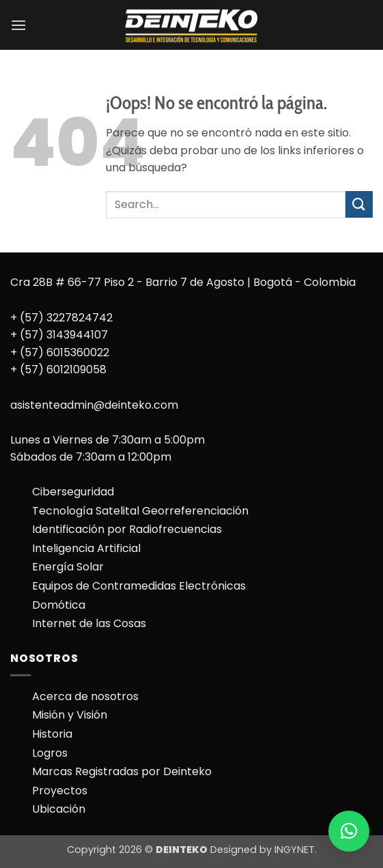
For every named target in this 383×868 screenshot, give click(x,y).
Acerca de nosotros (85, 696)
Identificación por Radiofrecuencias (127, 529)
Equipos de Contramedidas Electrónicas (139, 586)
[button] (18, 25)
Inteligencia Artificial (86, 548)
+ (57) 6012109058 (58, 370)
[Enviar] (359, 204)
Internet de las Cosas (89, 623)
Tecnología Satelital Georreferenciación (140, 511)
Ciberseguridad (73, 492)
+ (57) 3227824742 (61, 318)
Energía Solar (68, 567)
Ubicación (59, 809)
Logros (50, 753)
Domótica (59, 605)
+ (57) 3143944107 (59, 335)
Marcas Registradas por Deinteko (122, 771)
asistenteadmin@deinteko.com (94, 405)
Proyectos (60, 791)
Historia (52, 734)
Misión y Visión (70, 715)
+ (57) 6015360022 (60, 352)
